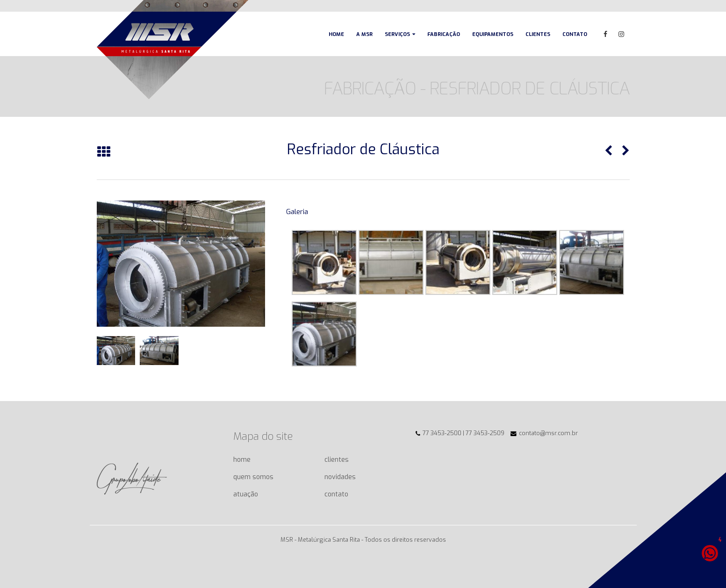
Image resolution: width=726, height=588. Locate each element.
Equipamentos (493, 34)
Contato (575, 34)
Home (336, 34)
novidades (340, 477)
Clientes (538, 34)
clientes (337, 460)
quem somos (253, 477)
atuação (246, 494)
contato (336, 494)
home (242, 460)
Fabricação (444, 34)
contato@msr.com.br (548, 433)
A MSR (364, 34)
